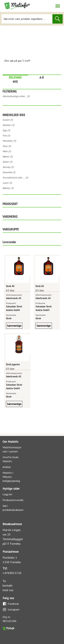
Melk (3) (7, 151)
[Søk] (27, 19)
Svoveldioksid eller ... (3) (15, 178)
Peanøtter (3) (9, 141)
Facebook (11, 604)
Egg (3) (6, 130)
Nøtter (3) (8, 157)
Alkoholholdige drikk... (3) (16, 96)
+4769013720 (12, 573)
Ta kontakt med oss (8, 585)
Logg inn (7, 494)
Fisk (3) (6, 136)
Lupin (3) (7, 183)
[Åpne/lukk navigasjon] (58, 6)
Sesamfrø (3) (9, 172)
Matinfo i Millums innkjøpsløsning (11, 477)
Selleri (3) (8, 162)
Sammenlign (14, 326)
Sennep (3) (8, 167)
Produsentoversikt (13, 500)
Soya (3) (7, 146)
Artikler (7, 467)
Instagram (11, 610)
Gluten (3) (8, 120)
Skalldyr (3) (8, 125)
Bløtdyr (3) (8, 188)
